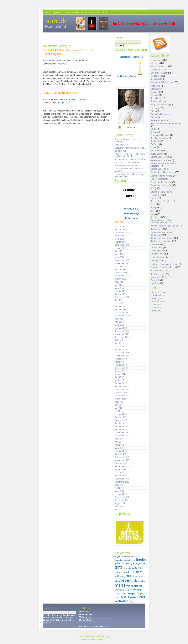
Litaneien (155, 89)
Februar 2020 (121, 328)
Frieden (154, 117)
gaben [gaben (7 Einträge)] (118, 563)
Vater (153, 204)
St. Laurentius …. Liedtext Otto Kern (131, 159)
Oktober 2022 (121, 273)
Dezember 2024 (122, 245)
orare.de (56, 21)
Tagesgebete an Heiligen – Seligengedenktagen (163, 222)
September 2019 (122, 337)
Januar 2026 (120, 230)
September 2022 (122, 276)
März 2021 (119, 303)
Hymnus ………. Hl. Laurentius (127, 162)
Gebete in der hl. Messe (161, 176)
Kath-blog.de (156, 298)
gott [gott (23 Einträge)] (118, 567)
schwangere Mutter (159, 277)
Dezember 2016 (122, 390)
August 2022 (120, 279)
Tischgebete (156, 261)
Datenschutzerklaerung (75, 12)
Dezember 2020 (122, 313)
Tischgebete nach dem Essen (164, 264)
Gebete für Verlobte (159, 120)
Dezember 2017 (122, 368)
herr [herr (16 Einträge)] (133, 572)
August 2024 (120, 248)
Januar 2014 (120, 454)
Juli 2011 (119, 506)
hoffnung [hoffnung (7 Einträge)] (119, 576)
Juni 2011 (119, 510)
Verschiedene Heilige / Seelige (164, 226)
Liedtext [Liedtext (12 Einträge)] (139, 581)
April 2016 (119, 411)
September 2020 (122, 316)
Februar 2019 (121, 350)
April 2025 (119, 236)
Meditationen (157, 248)
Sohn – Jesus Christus (161, 201)
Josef (153, 211)
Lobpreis (155, 198)
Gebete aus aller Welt (160, 160)
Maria (153, 214)
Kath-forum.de (157, 301)
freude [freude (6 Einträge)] (132, 560)
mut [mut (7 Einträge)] (128, 586)
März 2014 (119, 448)
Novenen (155, 92)
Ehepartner (156, 108)
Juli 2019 (119, 340)
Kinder (153, 129)
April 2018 (119, 362)
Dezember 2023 (122, 260)
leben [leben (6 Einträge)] (117, 581)
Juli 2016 (119, 402)
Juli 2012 (119, 485)
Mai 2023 (119, 266)
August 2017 (120, 374)
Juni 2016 (119, 405)
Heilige (154, 208)
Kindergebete (157, 229)
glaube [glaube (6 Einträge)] (134, 563)
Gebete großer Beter (160, 192)
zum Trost (155, 283)
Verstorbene (156, 150)
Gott (153, 188)
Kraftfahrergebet (158, 274)
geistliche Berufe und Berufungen (166, 123)
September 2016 (122, 396)
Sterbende (155, 141)
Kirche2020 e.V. (131, 209)
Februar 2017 (121, 383)
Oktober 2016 (121, 393)
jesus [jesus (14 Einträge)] (129, 576)
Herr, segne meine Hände (126, 166)
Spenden (57, 12)
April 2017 (119, 380)
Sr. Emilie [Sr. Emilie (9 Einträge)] (126, 597)
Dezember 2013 (122, 457)
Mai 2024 (119, 254)
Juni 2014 (119, 442)
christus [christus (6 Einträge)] (129, 556)
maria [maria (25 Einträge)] (120, 585)
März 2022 (119, 288)
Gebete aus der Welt (160, 157)
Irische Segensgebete (160, 257)
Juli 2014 (119, 439)
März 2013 (119, 473)
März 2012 (119, 491)
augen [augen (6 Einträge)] (117, 556)
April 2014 (119, 445)
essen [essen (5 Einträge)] (126, 560)
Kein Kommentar (79, 61)
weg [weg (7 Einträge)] (131, 601)
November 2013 (122, 460)
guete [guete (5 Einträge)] (135, 568)
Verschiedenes (157, 271)
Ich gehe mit (120, 151)
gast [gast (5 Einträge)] (123, 563)
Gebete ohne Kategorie (161, 185)
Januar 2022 (120, 294)
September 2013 (122, 466)
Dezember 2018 (122, 353)
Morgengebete (157, 251)
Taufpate (155, 144)
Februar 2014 (121, 451)
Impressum (94, 12)
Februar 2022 (121, 291)
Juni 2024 (119, 251)
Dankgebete (156, 70)
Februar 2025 (121, 242)
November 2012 (122, 482)
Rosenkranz (156, 98)
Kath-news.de (157, 305)
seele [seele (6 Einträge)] (125, 594)
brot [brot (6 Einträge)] (123, 556)
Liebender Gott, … (122, 145)
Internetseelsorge (131, 213)
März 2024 (119, 257)
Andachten (155, 86)
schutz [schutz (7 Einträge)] (118, 594)
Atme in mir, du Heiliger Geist (61, 93)
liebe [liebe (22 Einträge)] (125, 580)
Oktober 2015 (121, 420)
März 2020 (119, 325)
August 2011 (120, 503)
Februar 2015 (121, 426)
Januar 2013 (120, 476)
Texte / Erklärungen (159, 179)
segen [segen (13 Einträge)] (132, 593)
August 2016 (120, 399)
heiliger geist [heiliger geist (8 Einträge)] (122, 572)
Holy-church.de (157, 295)
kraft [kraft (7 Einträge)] (141, 576)
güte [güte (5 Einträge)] (139, 568)
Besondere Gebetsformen (162, 82)
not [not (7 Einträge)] (140, 586)
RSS (105, 12)
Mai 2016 (119, 408)
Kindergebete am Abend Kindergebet (161, 234)
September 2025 (122, 233)
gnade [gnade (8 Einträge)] (141, 563)
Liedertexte (156, 245)
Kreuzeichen (156, 76)
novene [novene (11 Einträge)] (119, 590)
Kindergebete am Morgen (162, 238)
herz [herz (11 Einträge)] (139, 572)
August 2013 (120, 470)
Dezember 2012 (122, 479)
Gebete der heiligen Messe (163, 172)
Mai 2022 (119, 285)
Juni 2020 (119, 322)
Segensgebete (157, 254)
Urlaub (153, 147)
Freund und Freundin (160, 114)
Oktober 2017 (121, 371)
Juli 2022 (119, 282)
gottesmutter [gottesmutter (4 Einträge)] (127, 568)
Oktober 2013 (121, 463)
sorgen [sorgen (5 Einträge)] (140, 594)
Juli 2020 (119, 319)
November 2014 (122, 433)
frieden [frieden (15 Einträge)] (141, 560)
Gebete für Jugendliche (161, 182)
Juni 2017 (119, 377)
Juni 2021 (119, 300)
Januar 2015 (120, 430)
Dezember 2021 (122, 297)
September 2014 (122, 436)
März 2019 (119, 346)
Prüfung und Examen (160, 135)
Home (47, 12)
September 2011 (122, 500)
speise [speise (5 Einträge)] (117, 598)
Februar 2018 (121, 365)
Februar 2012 (121, 494)
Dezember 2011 (122, 497)
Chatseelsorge (131, 218)
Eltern (153, 111)
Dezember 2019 (122, 331)
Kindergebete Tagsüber (161, 241)
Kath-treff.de (156, 308)
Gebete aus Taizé (158, 169)
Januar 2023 (120, 270)
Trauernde (155, 280)
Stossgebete (156, 79)
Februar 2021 (121, 306)
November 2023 (122, 263)
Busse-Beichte (157, 154)
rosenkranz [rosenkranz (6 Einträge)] (136, 590)
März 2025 (119, 239)
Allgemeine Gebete (159, 66)
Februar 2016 (121, 414)
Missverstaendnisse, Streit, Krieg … (130, 148)
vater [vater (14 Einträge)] (141, 597)
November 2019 (122, 334)
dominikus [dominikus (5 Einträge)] (119, 560)
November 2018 (122, 356)
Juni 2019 (119, 343)
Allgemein (62, 64)
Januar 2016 (120, 417)
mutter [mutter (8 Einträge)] (134, 586)
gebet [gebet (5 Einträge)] (128, 563)
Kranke (154, 132)
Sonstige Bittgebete (160, 138)
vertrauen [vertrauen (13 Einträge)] (121, 601)
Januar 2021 (120, 310)
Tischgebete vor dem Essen (163, 267)
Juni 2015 (119, 423)
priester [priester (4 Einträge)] (127, 590)
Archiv (119, 222)
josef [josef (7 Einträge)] (136, 576)
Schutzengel (156, 217)
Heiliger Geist (64, 103)
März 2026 (119, 226)
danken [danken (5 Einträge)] (137, 556)
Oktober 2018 (121, 359)
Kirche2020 (156, 311)
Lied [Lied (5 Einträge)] (131, 581)
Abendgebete (157, 60)
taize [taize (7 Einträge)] (135, 597)
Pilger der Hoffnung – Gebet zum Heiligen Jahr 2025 (130, 155)
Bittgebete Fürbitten (160, 105)
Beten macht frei (55, 27)
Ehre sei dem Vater (159, 73)
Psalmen (155, 95)
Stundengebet (157, 101)
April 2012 (119, 488)
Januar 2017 (120, 386)
